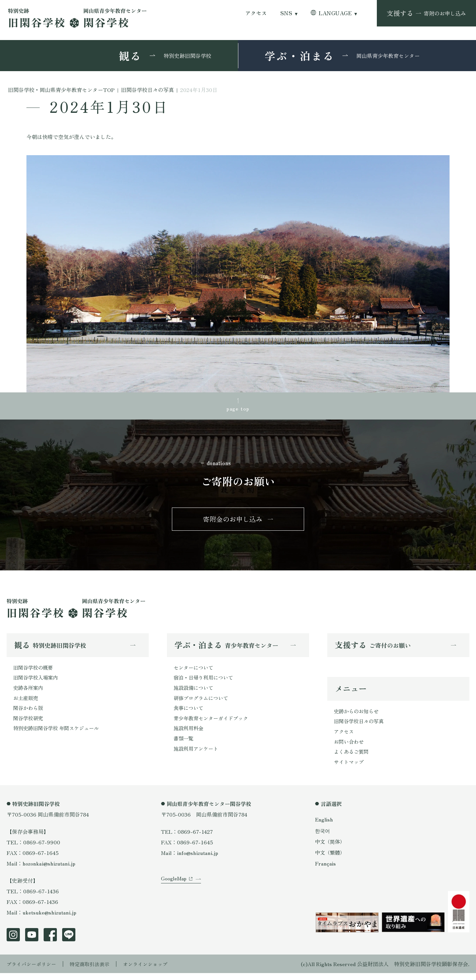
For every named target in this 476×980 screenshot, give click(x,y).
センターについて (195, 671)
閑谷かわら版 (29, 713)
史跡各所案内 (29, 692)
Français (326, 870)
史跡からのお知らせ (358, 715)
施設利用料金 (189, 734)
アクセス (256, 13)
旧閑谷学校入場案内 (37, 681)
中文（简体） (331, 848)
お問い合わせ (350, 747)
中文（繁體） (331, 859)
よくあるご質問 (352, 758)
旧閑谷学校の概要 (34, 671)
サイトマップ (350, 768)
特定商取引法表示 (94, 971)
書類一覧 (184, 745)
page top (238, 409)
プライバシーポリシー (33, 971)
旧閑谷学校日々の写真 (360, 726)
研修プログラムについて (203, 702)
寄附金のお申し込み (233, 521)
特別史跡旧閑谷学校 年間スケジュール (59, 734)
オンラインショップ (153, 971)
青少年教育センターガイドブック (213, 724)
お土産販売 (26, 702)
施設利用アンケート (197, 755)
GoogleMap (174, 890)
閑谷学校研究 (29, 724)
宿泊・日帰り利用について (205, 681)
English (324, 826)
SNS (286, 13)
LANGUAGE (335, 13)
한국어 (323, 837)
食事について (189, 713)
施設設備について (195, 692)
